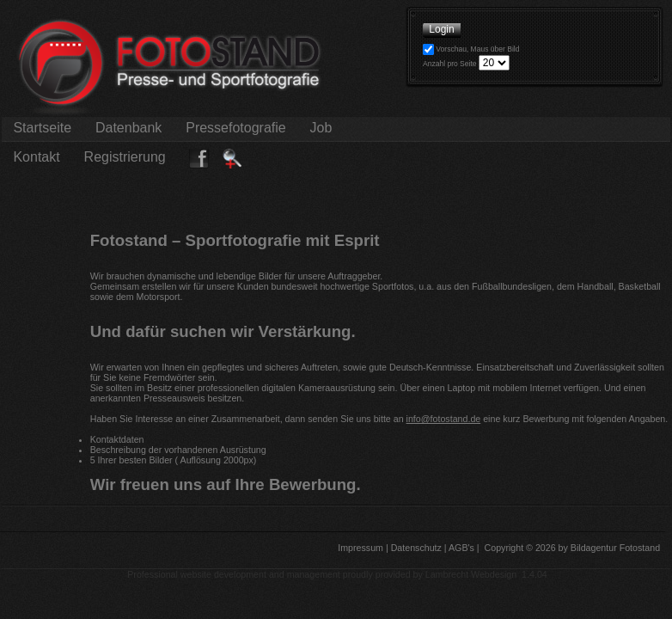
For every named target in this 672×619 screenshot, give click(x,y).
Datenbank (128, 128)
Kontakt (37, 157)
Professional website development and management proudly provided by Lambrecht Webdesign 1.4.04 (337, 574)
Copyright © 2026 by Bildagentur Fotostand (573, 548)
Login (442, 29)
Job (321, 128)
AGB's (461, 548)
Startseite (42, 128)
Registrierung (125, 157)
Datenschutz (415, 548)
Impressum (359, 548)
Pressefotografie (236, 128)
